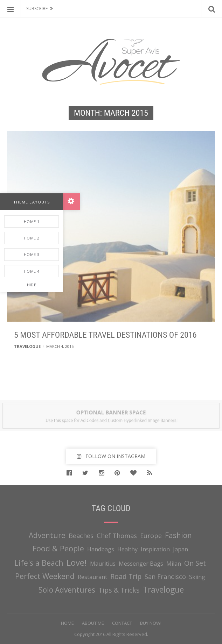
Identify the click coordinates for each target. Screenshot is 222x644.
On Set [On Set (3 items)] (195, 563)
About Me (93, 623)
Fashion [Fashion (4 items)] (178, 535)
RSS (151, 473)
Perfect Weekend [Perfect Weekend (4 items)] (45, 576)
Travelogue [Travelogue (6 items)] (163, 590)
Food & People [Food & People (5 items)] (58, 548)
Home (67, 623)
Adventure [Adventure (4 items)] (47, 535)
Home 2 (32, 238)
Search (211, 9)
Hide (32, 285)
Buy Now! (151, 623)
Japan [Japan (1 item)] (181, 549)
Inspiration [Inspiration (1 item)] (155, 549)
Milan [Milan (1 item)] (174, 564)
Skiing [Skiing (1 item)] (197, 577)
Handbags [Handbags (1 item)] (101, 549)
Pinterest (119, 473)
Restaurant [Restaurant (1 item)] (92, 577)
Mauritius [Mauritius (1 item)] (103, 564)
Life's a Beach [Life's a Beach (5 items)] (39, 563)
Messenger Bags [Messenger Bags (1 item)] (141, 564)
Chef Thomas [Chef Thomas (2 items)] (117, 536)
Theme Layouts (32, 202)
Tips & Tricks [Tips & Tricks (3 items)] (119, 590)
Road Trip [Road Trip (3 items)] (126, 576)
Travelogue (27, 346)
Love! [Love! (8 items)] (77, 562)
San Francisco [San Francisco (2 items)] (165, 577)
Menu (11, 9)
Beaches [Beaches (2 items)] (81, 536)
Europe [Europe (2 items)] (151, 536)
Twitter (87, 473)
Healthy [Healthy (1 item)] (127, 549)
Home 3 (32, 254)
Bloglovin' (135, 473)
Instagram (103, 473)
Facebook (71, 473)
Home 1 (32, 221)
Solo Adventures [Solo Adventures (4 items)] (67, 590)
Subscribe (37, 9)
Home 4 (32, 271)
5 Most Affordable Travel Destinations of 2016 (105, 335)
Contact (122, 623)
